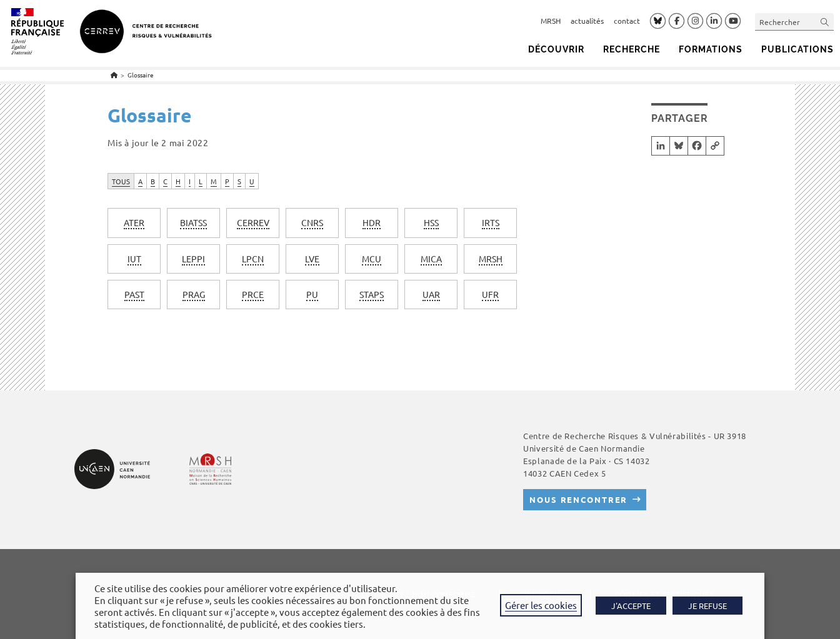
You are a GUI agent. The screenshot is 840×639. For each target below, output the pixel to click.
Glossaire (141, 75)
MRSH (551, 21)
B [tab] (153, 181)
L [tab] (201, 181)
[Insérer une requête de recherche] (794, 22)
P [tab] (227, 181)
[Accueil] (114, 75)
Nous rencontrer (578, 499)
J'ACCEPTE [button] (631, 606)
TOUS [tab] (121, 181)
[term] (134, 223)
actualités (587, 21)
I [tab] (190, 181)
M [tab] (214, 181)
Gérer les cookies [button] (541, 605)
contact (627, 21)
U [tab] (252, 181)
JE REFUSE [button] (707, 606)
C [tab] (165, 181)
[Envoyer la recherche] (825, 22)
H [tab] (178, 181)
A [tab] (140, 181)
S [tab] (239, 181)
